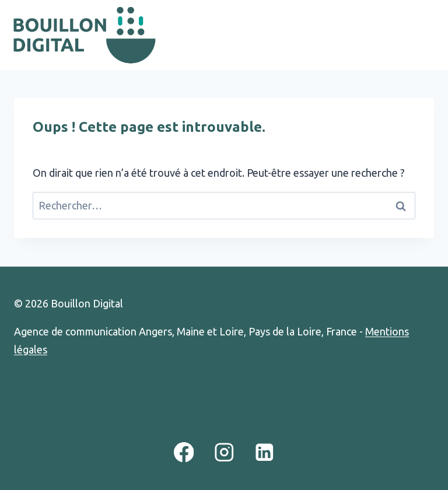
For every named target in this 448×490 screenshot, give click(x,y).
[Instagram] (224, 452)
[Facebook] (183, 452)
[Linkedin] (265, 452)
